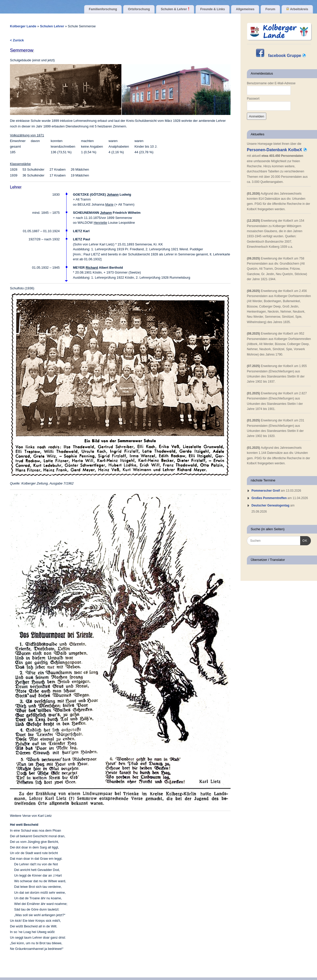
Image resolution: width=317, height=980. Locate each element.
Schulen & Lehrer (175, 9)
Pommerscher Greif (266, 491)
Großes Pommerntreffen (269, 498)
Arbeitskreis (297, 9)
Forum (270, 9)
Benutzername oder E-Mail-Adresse (271, 83)
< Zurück (17, 40)
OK (304, 540)
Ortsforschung (139, 9)
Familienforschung (103, 9)
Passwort (253, 99)
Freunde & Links (213, 9)
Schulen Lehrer (53, 26)
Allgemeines (245, 9)
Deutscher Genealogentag (270, 505)
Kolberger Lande (23, 26)
